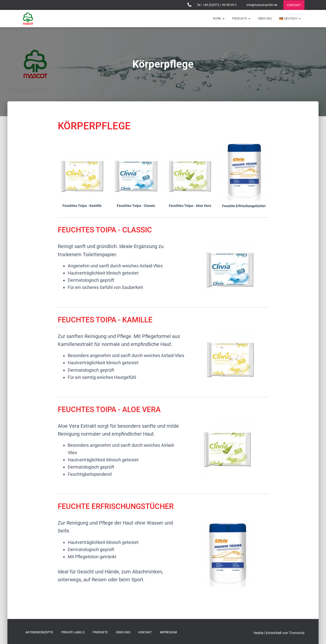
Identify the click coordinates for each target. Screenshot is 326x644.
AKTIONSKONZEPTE (39, 632)
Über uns (265, 19)
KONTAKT (294, 5)
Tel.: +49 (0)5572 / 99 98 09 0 (216, 5)
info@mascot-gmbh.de (261, 5)
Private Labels (73, 632)
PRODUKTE (241, 19)
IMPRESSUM (168, 632)
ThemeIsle (297, 633)
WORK (219, 19)
